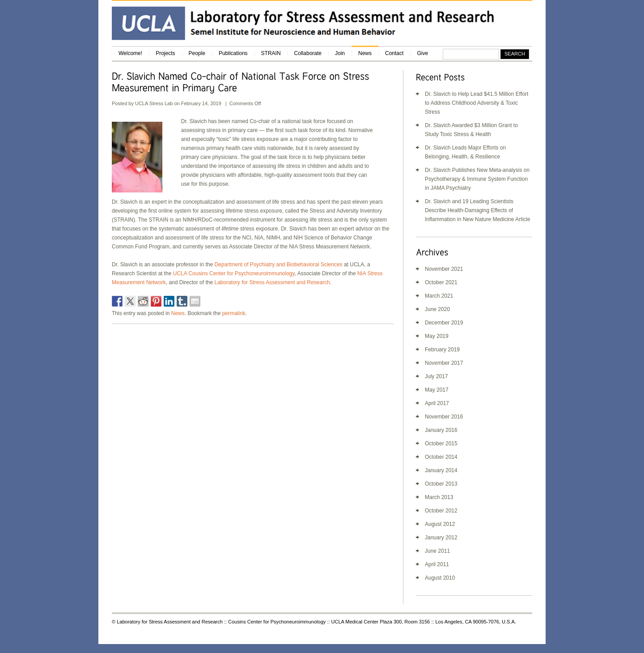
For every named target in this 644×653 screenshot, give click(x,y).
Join (340, 53)
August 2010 (440, 578)
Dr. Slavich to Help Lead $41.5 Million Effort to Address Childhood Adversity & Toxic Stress (477, 103)
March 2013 (439, 497)
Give (422, 53)
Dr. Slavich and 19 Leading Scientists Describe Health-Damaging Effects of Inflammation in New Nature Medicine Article (477, 210)
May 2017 (437, 390)
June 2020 (437, 309)
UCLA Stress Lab (155, 103)
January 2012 (441, 538)
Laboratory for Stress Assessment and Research (272, 282)
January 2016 (441, 430)
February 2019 (442, 350)
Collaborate (308, 53)
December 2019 (444, 323)
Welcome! (130, 53)
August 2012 (440, 524)
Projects (165, 53)
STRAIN (271, 53)
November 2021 (444, 269)
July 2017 (436, 376)
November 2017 (444, 363)
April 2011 (437, 564)
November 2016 (444, 417)
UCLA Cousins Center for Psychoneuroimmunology (234, 273)
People (197, 53)
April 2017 (437, 403)
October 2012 (441, 511)
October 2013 (441, 484)
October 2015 (441, 444)
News (365, 53)
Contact (394, 53)
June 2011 (437, 551)
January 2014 (441, 470)
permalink (234, 313)
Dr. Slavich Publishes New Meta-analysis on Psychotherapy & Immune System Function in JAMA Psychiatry (477, 179)
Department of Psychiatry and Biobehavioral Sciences (278, 265)
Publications (233, 53)
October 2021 (441, 282)
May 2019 (437, 336)
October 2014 (441, 457)
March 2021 (439, 296)
